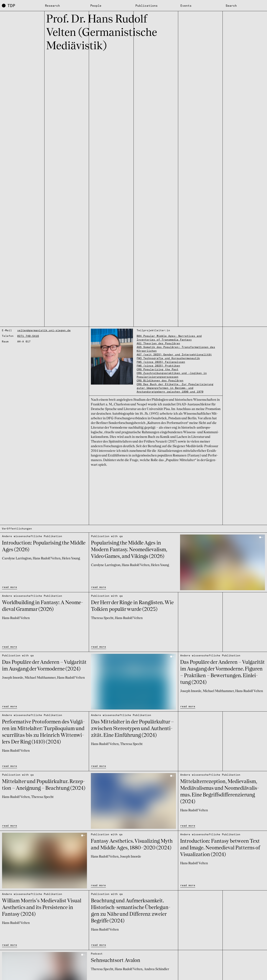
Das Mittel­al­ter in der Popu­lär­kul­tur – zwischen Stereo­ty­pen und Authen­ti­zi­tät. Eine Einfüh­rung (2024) (132, 729)
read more (10, 587)
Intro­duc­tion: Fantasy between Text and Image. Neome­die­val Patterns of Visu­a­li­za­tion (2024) (220, 848)
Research (52, 6)
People (96, 6)
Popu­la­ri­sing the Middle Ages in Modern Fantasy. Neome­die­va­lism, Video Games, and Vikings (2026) (129, 550)
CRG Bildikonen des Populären (160, 380)
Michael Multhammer (40, 678)
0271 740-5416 (28, 336)
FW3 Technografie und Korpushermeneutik (168, 358)
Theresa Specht (102, 618)
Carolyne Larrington (17, 558)
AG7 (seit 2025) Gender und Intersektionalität (174, 354)
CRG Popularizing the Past (158, 369)
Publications (146, 6)
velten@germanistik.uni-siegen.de (44, 330)
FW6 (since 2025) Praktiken (158, 366)
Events (186, 6)
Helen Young (71, 558)
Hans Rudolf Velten (47, 558)
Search (231, 6)
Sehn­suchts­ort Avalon (116, 961)
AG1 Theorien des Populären (158, 343)
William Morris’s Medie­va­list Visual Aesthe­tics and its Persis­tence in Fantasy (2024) (42, 908)
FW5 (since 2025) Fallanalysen (161, 362)
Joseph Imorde (13, 678)
